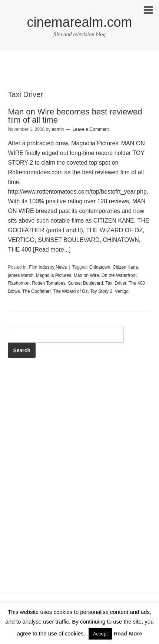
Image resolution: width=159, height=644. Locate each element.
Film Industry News (48, 267)
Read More (128, 633)
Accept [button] (100, 634)
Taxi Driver (116, 283)
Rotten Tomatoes (49, 283)
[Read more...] (52, 250)
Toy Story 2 (101, 291)
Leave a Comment (91, 129)
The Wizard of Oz (70, 291)
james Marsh (21, 275)
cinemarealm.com (79, 22)
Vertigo (122, 291)
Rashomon (19, 283)
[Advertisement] (80, 77)
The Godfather (37, 291)
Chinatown (100, 267)
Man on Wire (86, 275)
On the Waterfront (119, 275)
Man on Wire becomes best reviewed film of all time (75, 116)
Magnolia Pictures (54, 275)
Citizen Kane (125, 267)
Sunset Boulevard (85, 283)
